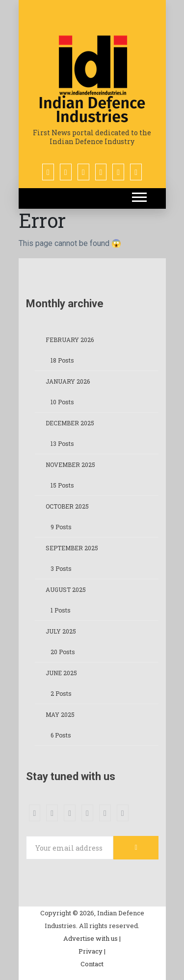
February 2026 (70, 340)
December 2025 (70, 423)
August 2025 (66, 589)
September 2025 (72, 548)
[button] (139, 195)
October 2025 (67, 506)
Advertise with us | (92, 938)
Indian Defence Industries (92, 110)
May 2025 (60, 714)
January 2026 (68, 381)
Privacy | (92, 951)
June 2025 (61, 673)
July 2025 (61, 631)
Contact (92, 964)
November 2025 (70, 465)
